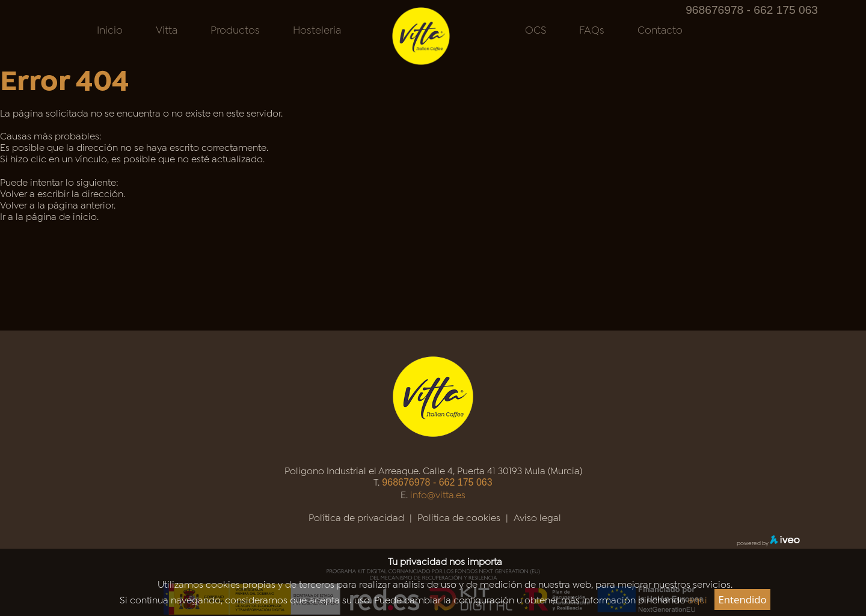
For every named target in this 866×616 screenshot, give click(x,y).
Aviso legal (537, 517)
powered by (768, 542)
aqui (698, 599)
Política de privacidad (356, 517)
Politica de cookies (459, 517)
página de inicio (61, 215)
